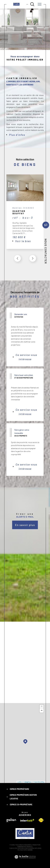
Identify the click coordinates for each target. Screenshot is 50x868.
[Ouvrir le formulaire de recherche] (32, 4)
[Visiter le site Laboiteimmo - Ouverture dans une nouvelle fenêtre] (25, 860)
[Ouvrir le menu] (40, 4)
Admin (32, 848)
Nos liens (38, 848)
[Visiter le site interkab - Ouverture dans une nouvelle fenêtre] (27, 820)
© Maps (27, 782)
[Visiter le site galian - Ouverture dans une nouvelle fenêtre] (11, 820)
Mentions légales (23, 848)
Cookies (30, 850)
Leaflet (19, 782)
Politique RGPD (22, 850)
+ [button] (42, 707)
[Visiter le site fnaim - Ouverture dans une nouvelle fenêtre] (41, 820)
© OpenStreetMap (39, 782)
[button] (33, 258)
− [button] (42, 711)
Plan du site (13, 848)
